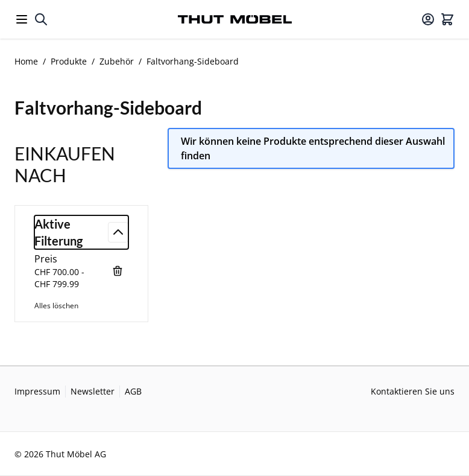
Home (26, 61)
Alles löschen (56, 306)
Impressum (37, 391)
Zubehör (117, 61)
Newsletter (93, 391)
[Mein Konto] (428, 19)
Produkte (69, 61)
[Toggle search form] (41, 19)
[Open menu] (22, 19)
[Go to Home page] (235, 20)
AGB (133, 391)
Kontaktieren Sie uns (413, 391)
